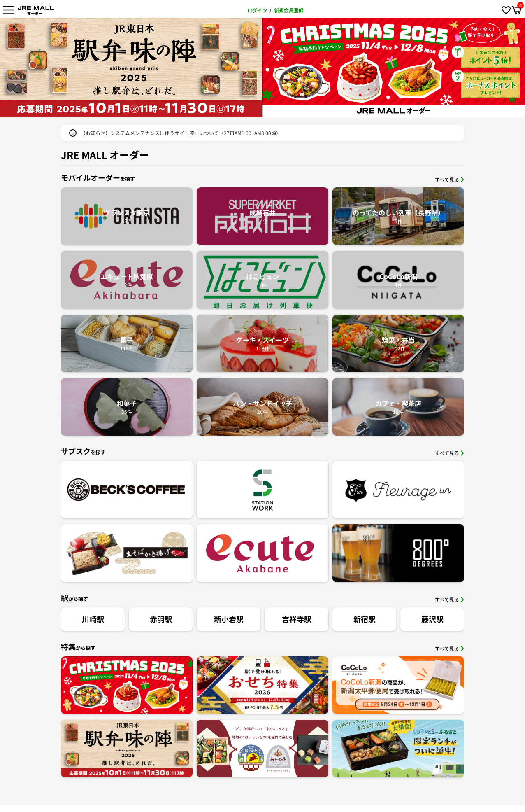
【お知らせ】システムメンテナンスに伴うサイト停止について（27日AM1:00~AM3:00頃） (181, 133)
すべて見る (450, 179)
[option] (394, 67)
